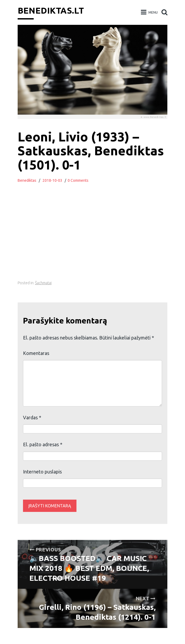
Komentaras (36, 353)
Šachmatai (43, 283)
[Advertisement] (102, 238)
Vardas (32, 417)
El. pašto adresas (43, 444)
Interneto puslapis (42, 472)
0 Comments (78, 180)
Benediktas (27, 180)
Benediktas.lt (51, 10)
